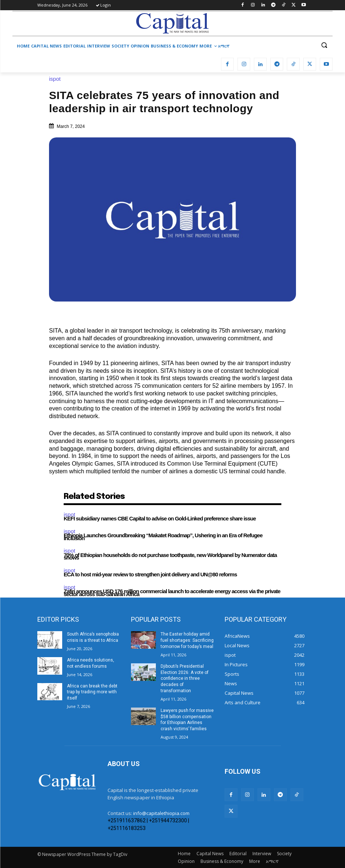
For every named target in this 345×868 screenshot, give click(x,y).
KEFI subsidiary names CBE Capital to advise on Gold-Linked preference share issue (160, 518)
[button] (324, 45)
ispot (57, 79)
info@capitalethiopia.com (161, 813)
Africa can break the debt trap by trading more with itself (92, 692)
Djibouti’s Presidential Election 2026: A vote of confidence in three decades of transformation (185, 679)
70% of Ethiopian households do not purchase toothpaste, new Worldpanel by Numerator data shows (170, 556)
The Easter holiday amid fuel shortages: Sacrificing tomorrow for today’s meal (187, 640)
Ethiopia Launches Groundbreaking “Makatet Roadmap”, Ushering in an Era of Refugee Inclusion (163, 537)
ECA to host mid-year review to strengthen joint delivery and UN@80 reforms (150, 574)
